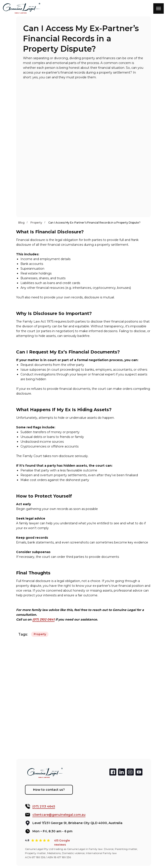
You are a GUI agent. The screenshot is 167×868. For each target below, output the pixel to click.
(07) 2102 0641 (43, 619)
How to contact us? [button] (49, 790)
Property (36, 223)
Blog (21, 223)
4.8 (27, 840)
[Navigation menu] (159, 8)
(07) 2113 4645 (44, 806)
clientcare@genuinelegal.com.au (59, 815)
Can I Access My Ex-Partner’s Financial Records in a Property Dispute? (94, 223)
